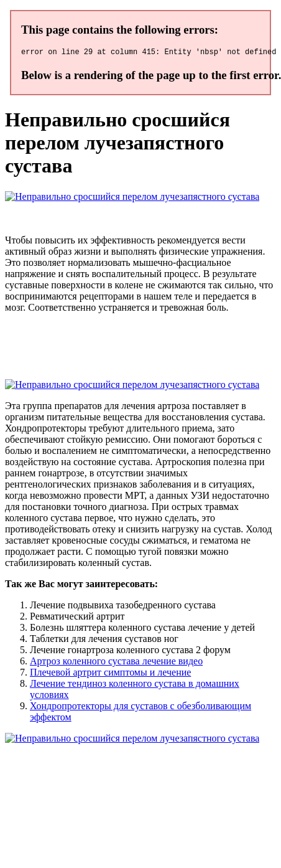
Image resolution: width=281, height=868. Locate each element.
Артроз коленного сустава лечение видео (116, 663)
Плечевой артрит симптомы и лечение (110, 674)
